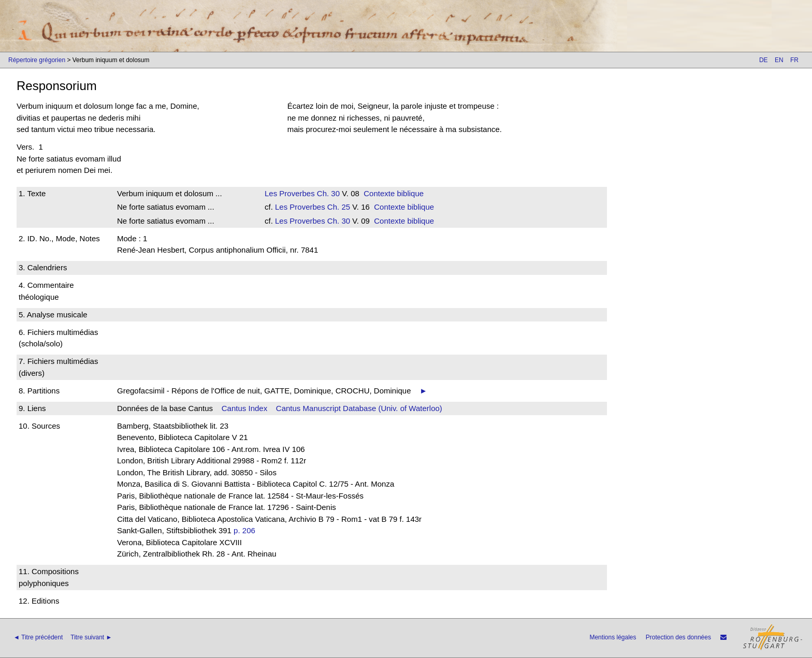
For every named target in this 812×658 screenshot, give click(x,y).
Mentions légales (613, 637)
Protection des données (678, 637)
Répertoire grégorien (37, 60)
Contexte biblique (394, 193)
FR (794, 60)
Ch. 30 (327, 193)
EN (779, 60)
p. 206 (244, 530)
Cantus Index (244, 408)
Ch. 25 (338, 207)
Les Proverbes (290, 193)
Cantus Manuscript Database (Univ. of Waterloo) (359, 408)
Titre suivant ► (91, 637)
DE (764, 60)
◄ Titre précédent (38, 637)
